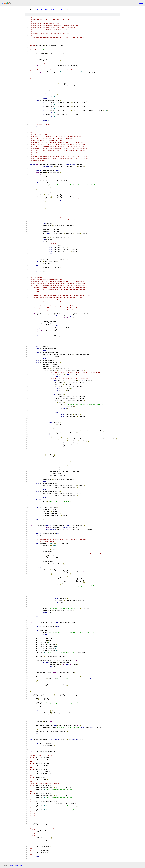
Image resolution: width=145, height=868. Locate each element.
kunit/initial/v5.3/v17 (45, 9)
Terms (22, 865)
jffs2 (63, 9)
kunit (28, 9)
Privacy (17, 865)
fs (58, 9)
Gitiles (12, 865)
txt (137, 865)
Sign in (141, 3)
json (142, 865)
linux (33, 9)
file (65, 14)
